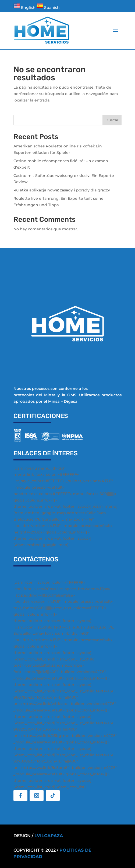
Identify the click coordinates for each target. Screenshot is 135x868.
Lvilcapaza (49, 836)
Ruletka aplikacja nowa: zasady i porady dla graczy (62, 190)
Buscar (112, 120)
